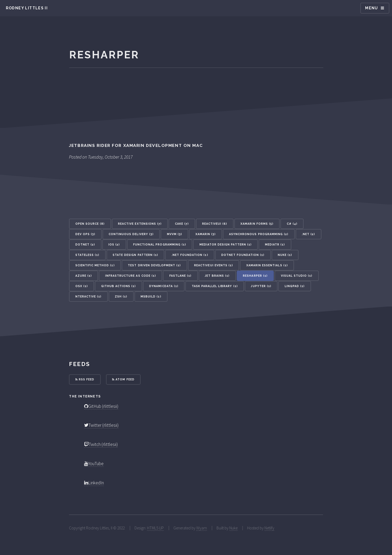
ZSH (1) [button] (121, 296)
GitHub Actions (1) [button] (119, 286)
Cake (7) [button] (182, 224)
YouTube (94, 464)
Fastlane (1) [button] (180, 276)
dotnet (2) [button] (85, 244)
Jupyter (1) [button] (261, 286)
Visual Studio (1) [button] (297, 276)
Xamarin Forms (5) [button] (257, 224)
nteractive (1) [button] (89, 296)
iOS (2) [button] (114, 244)
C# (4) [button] (292, 224)
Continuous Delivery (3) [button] (131, 234)
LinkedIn (94, 483)
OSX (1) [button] (82, 286)
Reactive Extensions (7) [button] (140, 224)
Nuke (233, 528)
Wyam (202, 528)
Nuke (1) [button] (285, 255)
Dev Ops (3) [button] (85, 234)
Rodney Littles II (27, 8)
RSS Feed (85, 379)
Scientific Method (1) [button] (95, 265)
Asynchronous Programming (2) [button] (259, 234)
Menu (372, 8)
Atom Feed (123, 379)
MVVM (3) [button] (175, 234)
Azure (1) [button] (84, 276)
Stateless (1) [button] (87, 255)
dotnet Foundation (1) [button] (243, 255)
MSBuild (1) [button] (151, 296)
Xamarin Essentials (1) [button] (267, 265)
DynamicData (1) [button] (164, 286)
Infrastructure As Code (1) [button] (131, 276)
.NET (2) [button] (308, 234)
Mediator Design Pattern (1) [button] (226, 244)
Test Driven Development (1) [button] (154, 265)
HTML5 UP (155, 528)
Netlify (269, 528)
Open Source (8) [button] (90, 224)
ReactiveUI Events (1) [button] (214, 265)
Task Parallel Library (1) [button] (215, 286)
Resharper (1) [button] (255, 276)
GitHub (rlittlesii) (101, 406)
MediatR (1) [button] (275, 244)
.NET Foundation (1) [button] (190, 255)
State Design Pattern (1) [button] (135, 255)
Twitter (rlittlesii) (101, 425)
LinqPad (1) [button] (295, 286)
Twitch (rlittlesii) (101, 444)
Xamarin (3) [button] (206, 234)
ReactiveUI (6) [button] (215, 224)
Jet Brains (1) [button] (217, 276)
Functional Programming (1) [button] (160, 244)
